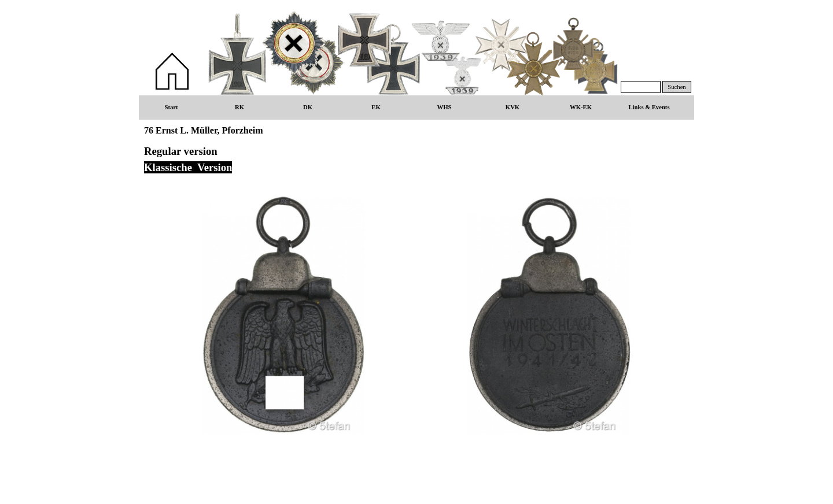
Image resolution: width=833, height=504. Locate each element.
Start (171, 107)
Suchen (677, 87)
